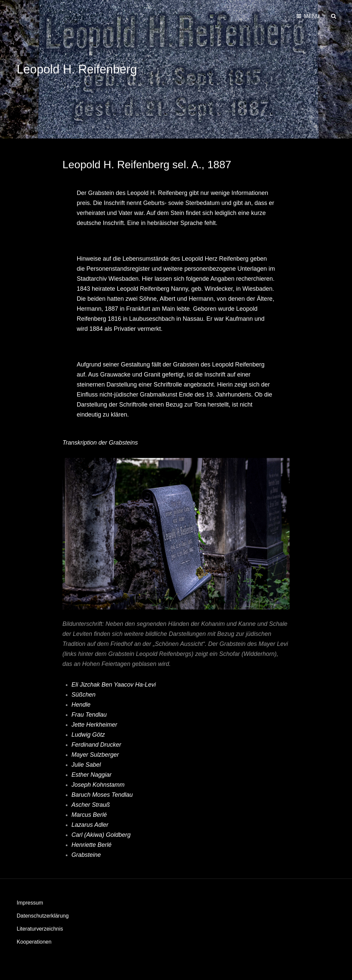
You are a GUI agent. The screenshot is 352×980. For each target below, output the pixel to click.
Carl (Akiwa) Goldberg (102, 835)
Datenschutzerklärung (43, 916)
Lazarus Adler (91, 825)
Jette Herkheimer (94, 725)
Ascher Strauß (92, 805)
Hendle (81, 705)
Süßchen (83, 695)
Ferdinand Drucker (97, 745)
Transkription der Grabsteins (100, 443)
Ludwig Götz (88, 735)
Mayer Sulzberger (95, 755)
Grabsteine (86, 855)
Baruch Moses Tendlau (102, 795)
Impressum (30, 903)
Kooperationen (34, 942)
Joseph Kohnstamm (98, 785)
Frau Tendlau (89, 715)
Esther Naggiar (92, 775)
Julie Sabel (86, 765)
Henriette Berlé (92, 845)
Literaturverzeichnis (40, 929)
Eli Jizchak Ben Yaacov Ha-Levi (114, 685)
